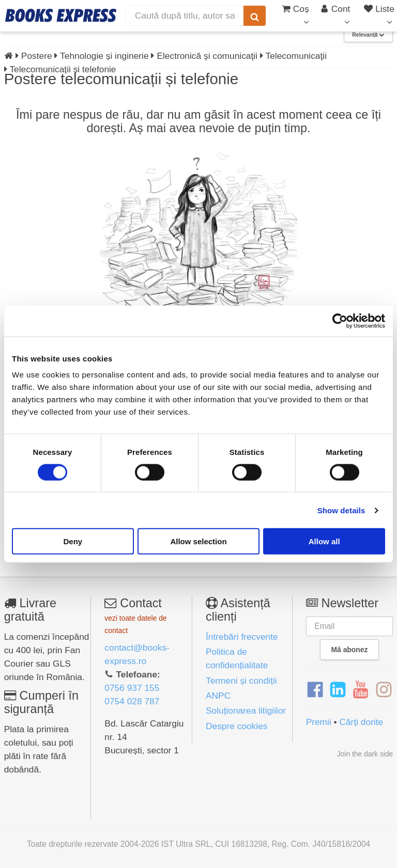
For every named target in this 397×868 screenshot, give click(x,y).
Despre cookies (236, 726)
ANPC (218, 696)
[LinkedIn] (338, 690)
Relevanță (368, 35)
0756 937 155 (132, 688)
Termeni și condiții (241, 681)
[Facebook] (315, 690)
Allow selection (198, 541)
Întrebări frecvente (242, 637)
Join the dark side (365, 754)
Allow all (324, 541)
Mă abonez (350, 650)
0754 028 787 (132, 701)
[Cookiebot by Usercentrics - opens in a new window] (340, 321)
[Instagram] (384, 690)
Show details (341, 510)
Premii (319, 722)
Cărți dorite (361, 722)
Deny (73, 541)
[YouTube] (361, 690)
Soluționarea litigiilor (246, 711)
